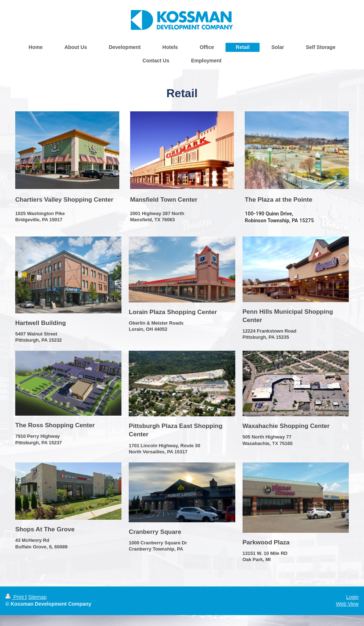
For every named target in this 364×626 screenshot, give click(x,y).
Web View (347, 604)
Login (352, 597)
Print (15, 597)
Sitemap (37, 597)
